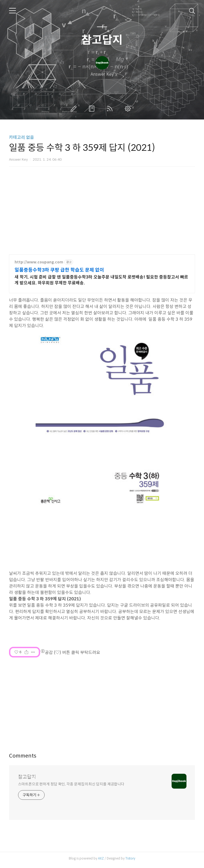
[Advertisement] (102, 704)
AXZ (101, 861)
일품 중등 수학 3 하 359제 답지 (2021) (45, 602)
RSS (111, 109)
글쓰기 (75, 109)
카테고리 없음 (22, 137)
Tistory (130, 861)
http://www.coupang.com (39, 262)
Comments (23, 759)
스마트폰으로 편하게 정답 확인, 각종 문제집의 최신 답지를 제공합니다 (71, 787)
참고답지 (102, 40)
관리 (129, 109)
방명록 (93, 109)
